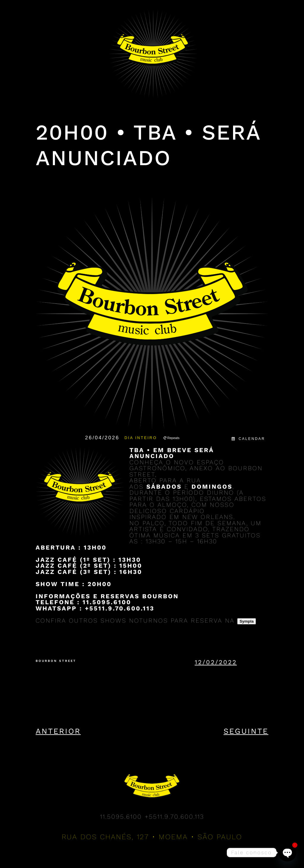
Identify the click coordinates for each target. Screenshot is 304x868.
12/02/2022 (216, 662)
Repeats (172, 438)
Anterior (58, 731)
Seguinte (246, 731)
